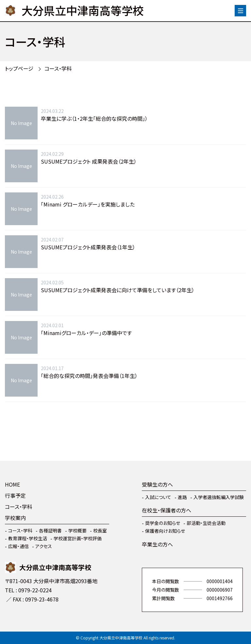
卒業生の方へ (157, 544)
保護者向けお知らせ (165, 531)
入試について (158, 497)
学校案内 (15, 518)
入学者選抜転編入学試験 (219, 497)
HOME (12, 484)
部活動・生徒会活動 (206, 523)
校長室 (100, 530)
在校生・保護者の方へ (167, 510)
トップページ (19, 68)
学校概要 (77, 530)
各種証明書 (50, 530)
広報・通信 (18, 546)
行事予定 (15, 495)
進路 (182, 497)
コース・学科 (58, 68)
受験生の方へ (157, 484)
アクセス (44, 546)
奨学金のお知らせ (163, 523)
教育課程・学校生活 (28, 538)
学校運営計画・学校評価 (78, 538)
